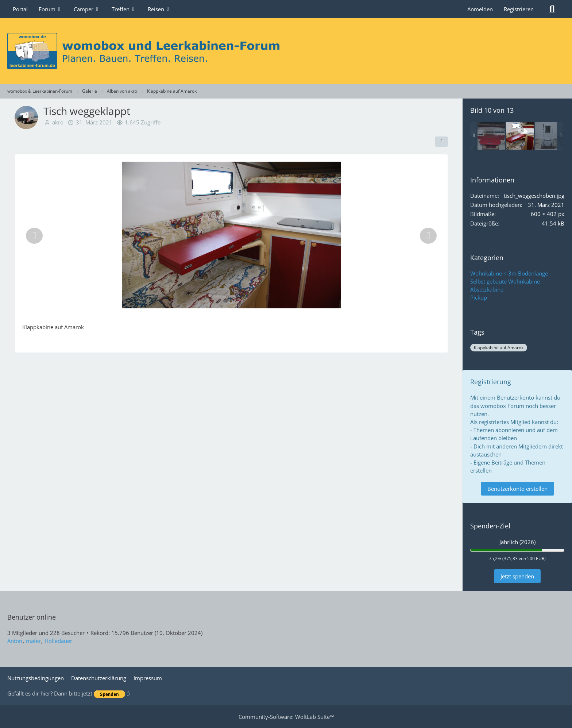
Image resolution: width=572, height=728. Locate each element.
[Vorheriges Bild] (34, 236)
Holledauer (58, 641)
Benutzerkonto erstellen (517, 489)
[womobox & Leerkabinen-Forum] (286, 51)
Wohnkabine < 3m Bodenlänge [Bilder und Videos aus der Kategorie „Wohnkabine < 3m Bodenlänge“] (509, 273)
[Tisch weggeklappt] (520, 136)
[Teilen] (441, 142)
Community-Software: (286, 717)
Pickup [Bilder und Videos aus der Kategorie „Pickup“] (479, 297)
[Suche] (552, 9)
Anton (15, 641)
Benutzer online (32, 617)
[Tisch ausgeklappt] (491, 136)
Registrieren (519, 9)
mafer (33, 641)
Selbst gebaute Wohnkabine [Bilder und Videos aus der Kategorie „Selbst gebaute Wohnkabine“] (505, 281)
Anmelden (480, 9)
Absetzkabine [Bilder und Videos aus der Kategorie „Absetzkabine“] (487, 289)
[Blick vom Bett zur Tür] (549, 136)
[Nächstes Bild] (428, 236)
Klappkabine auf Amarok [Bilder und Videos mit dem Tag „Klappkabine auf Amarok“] (499, 348)
